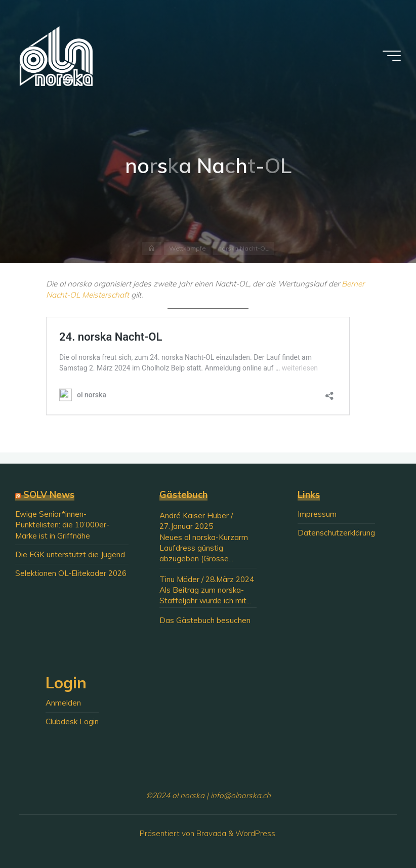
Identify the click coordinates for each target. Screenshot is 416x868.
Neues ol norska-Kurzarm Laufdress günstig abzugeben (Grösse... (204, 548)
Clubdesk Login (72, 721)
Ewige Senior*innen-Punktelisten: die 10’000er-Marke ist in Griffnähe (62, 525)
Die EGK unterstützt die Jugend (70, 554)
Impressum (317, 514)
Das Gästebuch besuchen (205, 620)
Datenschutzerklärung (336, 533)
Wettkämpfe (187, 248)
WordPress (255, 833)
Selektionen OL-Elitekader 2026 (71, 573)
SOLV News (49, 495)
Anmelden (63, 703)
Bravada (210, 833)
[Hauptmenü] (392, 56)
